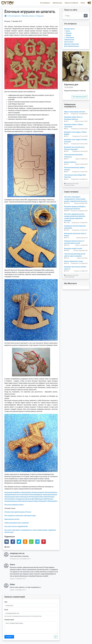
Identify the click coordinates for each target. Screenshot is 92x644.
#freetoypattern (52, 501)
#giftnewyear (39, 499)
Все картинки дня (80, 97)
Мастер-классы (28, 16)
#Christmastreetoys (51, 492)
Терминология (69, 40)
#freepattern (43, 501)
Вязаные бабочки (70, 162)
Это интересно (45, 3)
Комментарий (9, 620)
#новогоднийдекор (36, 495)
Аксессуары (70, 37)
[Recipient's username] (74, 16)
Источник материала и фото (14, 505)
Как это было (69, 42)
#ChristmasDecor (10, 499)
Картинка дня (57, 3)
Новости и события (71, 3)
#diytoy (36, 501)
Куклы (68, 31)
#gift (33, 499)
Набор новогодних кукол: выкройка (17, 523)
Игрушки (40, 16)
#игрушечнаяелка (38, 492)
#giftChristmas (48, 499)
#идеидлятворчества (12, 495)
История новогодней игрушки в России (18, 512)
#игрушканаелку (10, 497)
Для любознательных (72, 46)
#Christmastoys (49, 497)
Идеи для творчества (71, 44)
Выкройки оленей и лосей (73, 248)
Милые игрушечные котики (74, 261)
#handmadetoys (26, 492)
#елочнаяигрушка (22, 497)
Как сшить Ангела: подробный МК (16, 526)
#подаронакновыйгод (24, 499)
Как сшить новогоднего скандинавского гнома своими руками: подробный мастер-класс (76, 199)
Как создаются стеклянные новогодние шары (20, 516)
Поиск (83, 3)
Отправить (9, 637)
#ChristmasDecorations (36, 497)
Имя (6, 602)
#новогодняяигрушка (50, 495)
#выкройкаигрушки (11, 501)
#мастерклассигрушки (26, 501)
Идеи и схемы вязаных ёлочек (75, 112)
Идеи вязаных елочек (12, 519)
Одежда (68, 35)
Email (6, 610)
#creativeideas (24, 495)
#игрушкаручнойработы (13, 492)
